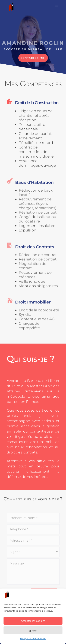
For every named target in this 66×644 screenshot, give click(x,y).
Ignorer (33, 630)
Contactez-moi (33, 58)
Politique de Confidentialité (33, 639)
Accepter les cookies (33, 621)
